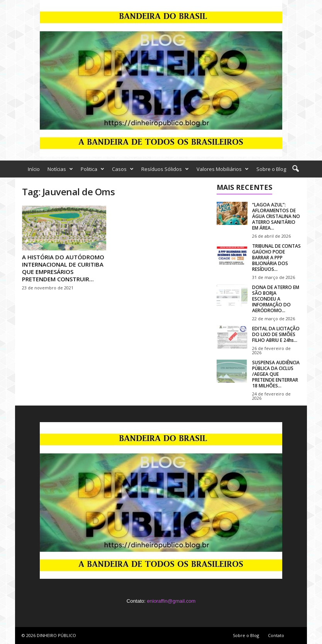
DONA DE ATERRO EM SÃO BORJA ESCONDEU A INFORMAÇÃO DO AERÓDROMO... (276, 299)
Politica (92, 169)
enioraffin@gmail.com (171, 601)
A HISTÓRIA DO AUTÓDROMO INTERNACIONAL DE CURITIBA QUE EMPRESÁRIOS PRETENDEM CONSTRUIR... (63, 268)
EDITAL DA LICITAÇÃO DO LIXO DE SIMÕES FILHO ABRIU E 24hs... (276, 334)
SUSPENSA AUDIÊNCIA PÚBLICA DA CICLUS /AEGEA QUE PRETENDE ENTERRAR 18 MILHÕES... (276, 374)
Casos (123, 169)
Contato (276, 635)
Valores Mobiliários (223, 169)
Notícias (60, 169)
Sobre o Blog (271, 169)
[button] (295, 169)
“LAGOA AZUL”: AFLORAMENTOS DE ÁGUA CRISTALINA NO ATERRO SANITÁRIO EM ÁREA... (276, 216)
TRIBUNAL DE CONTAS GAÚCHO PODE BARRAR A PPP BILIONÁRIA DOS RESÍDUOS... (276, 258)
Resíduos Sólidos (165, 169)
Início (34, 169)
